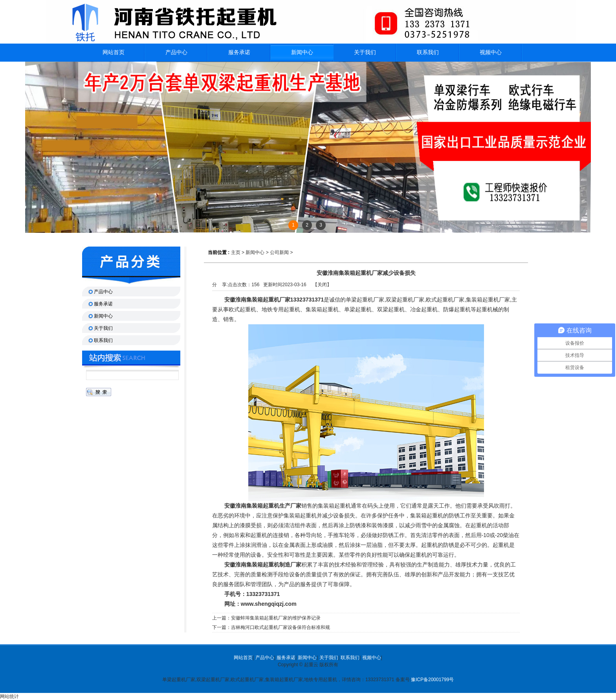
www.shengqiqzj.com (269, 604)
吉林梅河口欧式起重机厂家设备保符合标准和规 (280, 627)
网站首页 (243, 658)
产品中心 (265, 658)
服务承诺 (286, 658)
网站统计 (9, 696)
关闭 (322, 285)
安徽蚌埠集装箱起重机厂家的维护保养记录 (276, 618)
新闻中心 (302, 52)
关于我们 (329, 658)
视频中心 (372, 658)
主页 (236, 252)
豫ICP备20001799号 (432, 680)
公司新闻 (279, 252)
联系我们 (350, 658)
